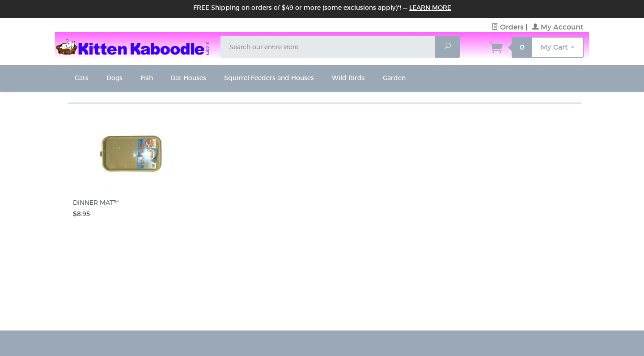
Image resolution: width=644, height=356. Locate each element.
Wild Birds (348, 78)
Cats (82, 78)
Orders (508, 27)
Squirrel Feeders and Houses (269, 78)
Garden (394, 78)
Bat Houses (189, 78)
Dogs (114, 78)
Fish (147, 78)
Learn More (430, 8)
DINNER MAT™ (96, 202)
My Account (558, 27)
